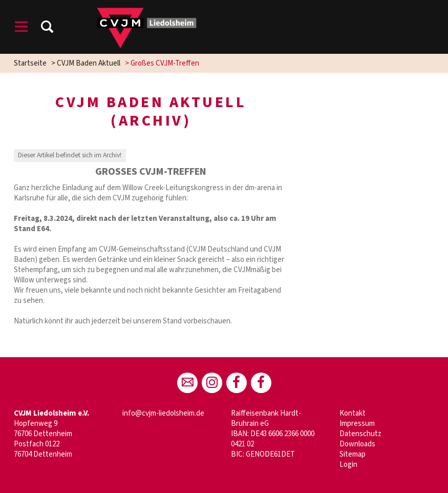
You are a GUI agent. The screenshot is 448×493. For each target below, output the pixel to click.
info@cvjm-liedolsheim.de (163, 413)
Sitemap (353, 454)
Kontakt (353, 413)
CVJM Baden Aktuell (89, 63)
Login (348, 465)
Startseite (30, 63)
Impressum (357, 424)
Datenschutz (360, 434)
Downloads (357, 444)
